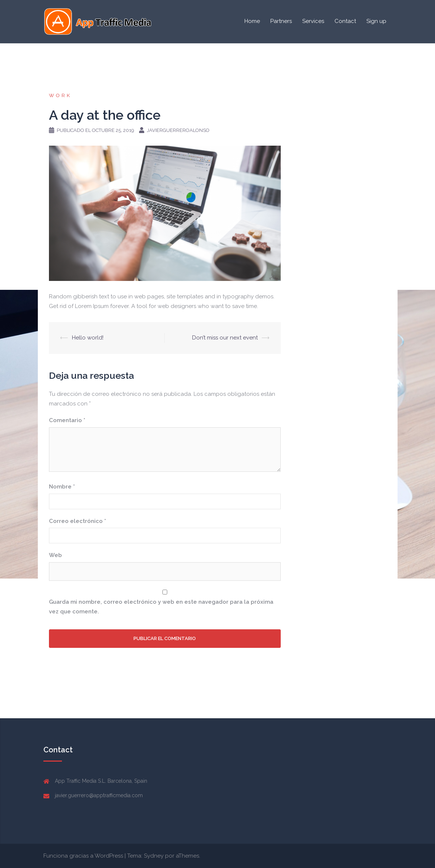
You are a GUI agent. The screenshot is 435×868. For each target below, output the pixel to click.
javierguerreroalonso (178, 130)
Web (55, 555)
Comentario (67, 420)
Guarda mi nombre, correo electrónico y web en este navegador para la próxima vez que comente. (161, 607)
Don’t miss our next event (225, 338)
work (60, 95)
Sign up (376, 21)
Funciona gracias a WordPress (83, 856)
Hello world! (88, 338)
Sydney (154, 856)
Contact (345, 21)
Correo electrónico (78, 521)
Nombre (62, 487)
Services (313, 21)
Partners (281, 21)
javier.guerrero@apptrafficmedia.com (99, 795)
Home (252, 21)
